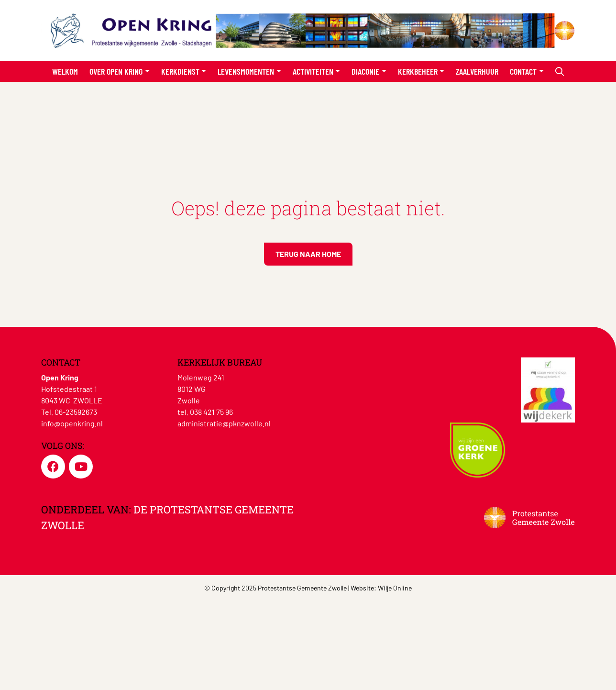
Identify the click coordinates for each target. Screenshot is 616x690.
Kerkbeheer (418, 71)
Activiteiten (313, 71)
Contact (523, 71)
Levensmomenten (246, 71)
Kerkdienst (180, 71)
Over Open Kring (116, 71)
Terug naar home (308, 254)
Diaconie (365, 71)
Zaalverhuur (477, 71)
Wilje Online (395, 588)
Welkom (65, 71)
